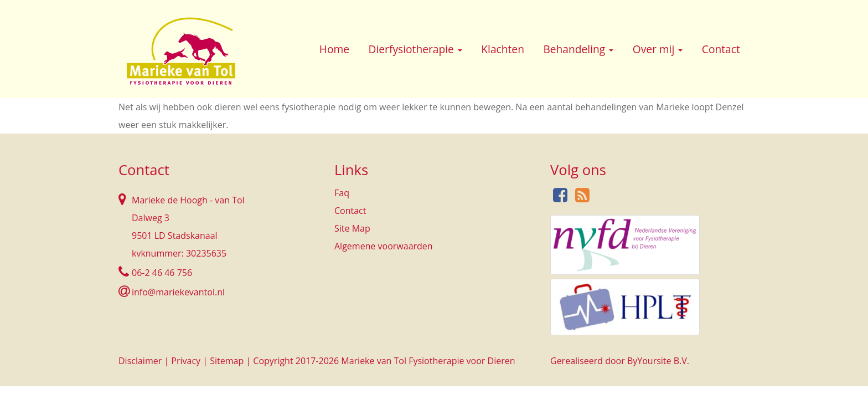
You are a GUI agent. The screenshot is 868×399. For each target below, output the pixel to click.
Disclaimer (140, 361)
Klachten (503, 49)
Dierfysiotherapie (415, 49)
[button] (460, 50)
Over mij (658, 49)
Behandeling (578, 49)
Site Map (352, 228)
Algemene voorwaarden (384, 246)
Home (334, 49)
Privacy (186, 361)
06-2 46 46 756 (162, 273)
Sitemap (227, 361)
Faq (342, 193)
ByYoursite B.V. (658, 361)
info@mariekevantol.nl (178, 292)
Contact (721, 49)
